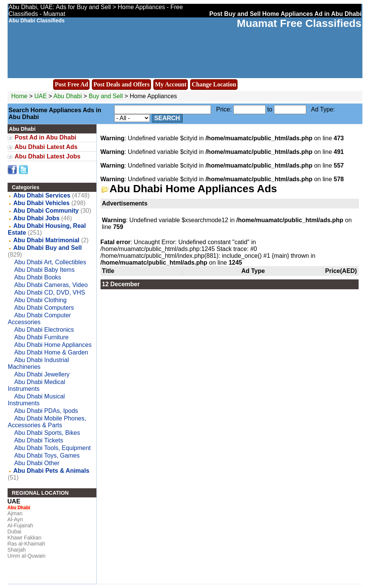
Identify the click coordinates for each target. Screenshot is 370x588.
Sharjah (17, 550)
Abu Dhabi (68, 96)
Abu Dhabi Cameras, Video (51, 285)
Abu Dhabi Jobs (36, 218)
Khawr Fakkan (24, 538)
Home (20, 96)
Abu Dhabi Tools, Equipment (52, 448)
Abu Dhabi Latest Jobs (48, 156)
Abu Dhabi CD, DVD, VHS (50, 292)
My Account (171, 84)
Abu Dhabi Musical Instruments (36, 400)
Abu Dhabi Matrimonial (46, 240)
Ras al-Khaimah (27, 544)
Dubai (15, 532)
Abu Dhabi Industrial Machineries (39, 363)
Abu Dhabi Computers (44, 308)
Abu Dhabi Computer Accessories (39, 319)
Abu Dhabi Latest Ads (46, 147)
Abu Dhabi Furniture (41, 337)
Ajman (15, 513)
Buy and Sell (106, 96)
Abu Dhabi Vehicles (41, 203)
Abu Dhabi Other (37, 463)
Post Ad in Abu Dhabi (46, 137)
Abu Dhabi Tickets (39, 440)
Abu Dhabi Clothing (40, 300)
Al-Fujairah (20, 525)
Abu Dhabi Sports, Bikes (47, 433)
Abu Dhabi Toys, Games (47, 456)
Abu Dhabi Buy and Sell (47, 248)
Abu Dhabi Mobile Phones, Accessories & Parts (47, 422)
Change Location (214, 84)
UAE (40, 96)
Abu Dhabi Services (42, 195)
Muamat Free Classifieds (299, 23)
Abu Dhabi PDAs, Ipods (46, 411)
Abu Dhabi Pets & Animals (51, 471)
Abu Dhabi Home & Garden (51, 352)
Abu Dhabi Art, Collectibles (50, 262)
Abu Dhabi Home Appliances (53, 345)
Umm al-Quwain (27, 556)
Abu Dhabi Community (46, 211)
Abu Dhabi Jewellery (42, 374)
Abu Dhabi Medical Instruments (37, 385)
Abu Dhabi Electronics (44, 330)
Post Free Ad (71, 84)
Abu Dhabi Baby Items (44, 270)
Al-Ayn (15, 519)
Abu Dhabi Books (38, 277)
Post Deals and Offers (121, 84)
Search (167, 118)
